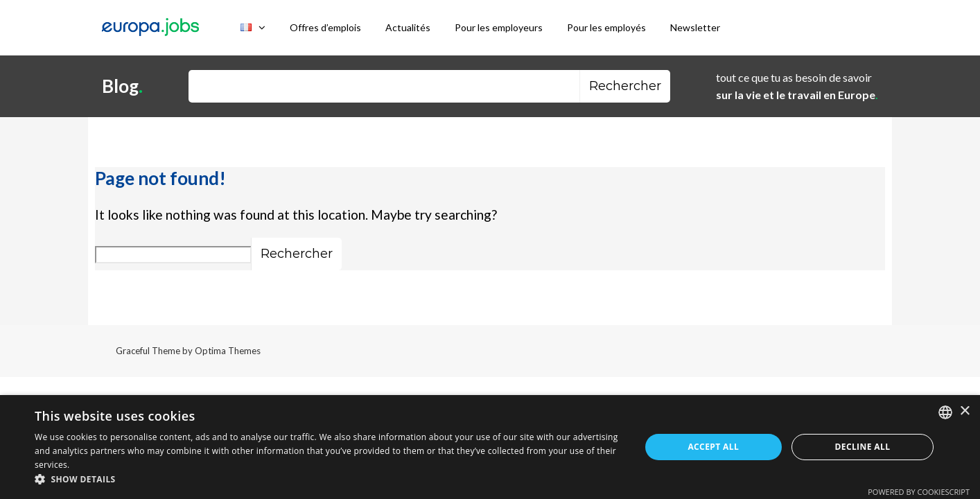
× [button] (964, 411)
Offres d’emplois (325, 27)
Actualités (408, 27)
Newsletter (695, 27)
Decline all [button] (862, 447)
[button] (329, 480)
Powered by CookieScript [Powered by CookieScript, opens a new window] (919, 492)
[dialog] (490, 447)
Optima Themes (228, 351)
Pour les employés (606, 27)
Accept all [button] (713, 447)
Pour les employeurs (499, 27)
